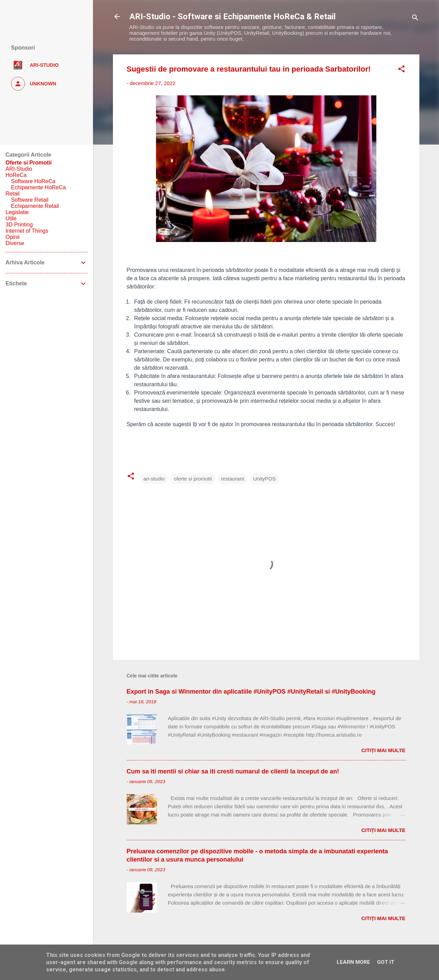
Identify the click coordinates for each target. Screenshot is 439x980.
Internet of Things (27, 231)
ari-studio (154, 479)
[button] (401, 70)
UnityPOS (264, 479)
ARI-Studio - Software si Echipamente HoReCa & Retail (233, 17)
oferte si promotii (193, 479)
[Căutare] (415, 19)
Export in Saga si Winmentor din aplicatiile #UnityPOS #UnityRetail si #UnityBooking (251, 692)
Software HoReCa (33, 181)
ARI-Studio (19, 169)
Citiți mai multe (383, 750)
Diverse (15, 243)
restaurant (232, 479)
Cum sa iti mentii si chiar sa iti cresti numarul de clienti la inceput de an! (233, 771)
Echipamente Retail (35, 206)
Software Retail (30, 200)
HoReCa (16, 175)
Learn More (353, 962)
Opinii (13, 237)
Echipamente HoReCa (38, 187)
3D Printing (19, 225)
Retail (13, 194)
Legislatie (17, 212)
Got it (386, 962)
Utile (11, 218)
